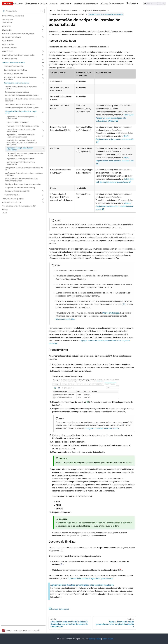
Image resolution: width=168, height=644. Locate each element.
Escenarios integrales (12, 195)
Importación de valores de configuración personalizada (21, 130)
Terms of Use (108, 639)
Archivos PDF (7, 23)
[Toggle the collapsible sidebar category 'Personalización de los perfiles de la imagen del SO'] (43, 112)
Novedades (6, 26)
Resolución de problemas (12, 202)
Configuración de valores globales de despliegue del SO (24, 169)
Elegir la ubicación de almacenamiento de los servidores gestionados (22, 180)
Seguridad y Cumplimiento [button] (85, 3)
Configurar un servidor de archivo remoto (20, 104)
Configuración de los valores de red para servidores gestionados (24, 174)
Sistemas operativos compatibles (17, 92)
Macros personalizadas (65, 319)
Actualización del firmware (13, 74)
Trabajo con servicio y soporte (13, 199)
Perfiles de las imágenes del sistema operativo (22, 95)
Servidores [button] (16, 3)
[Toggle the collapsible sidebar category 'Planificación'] (43, 30)
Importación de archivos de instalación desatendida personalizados (20, 136)
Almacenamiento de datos (36, 3)
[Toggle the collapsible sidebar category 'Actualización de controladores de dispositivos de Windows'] (43, 78)
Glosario (5, 209)
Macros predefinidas (111, 313)
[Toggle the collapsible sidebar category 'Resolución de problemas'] (43, 202)
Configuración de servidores (14, 66)
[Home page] (51, 11)
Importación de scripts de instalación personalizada (20, 149)
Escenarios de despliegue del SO (17, 191)
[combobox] (6, 11)
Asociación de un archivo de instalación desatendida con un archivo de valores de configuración (22, 142)
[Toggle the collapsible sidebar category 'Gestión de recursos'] (43, 59)
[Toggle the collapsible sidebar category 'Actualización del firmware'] (43, 74)
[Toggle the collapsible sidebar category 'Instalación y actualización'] (43, 37)
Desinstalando (8, 41)
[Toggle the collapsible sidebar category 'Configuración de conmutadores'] (43, 70)
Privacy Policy (95, 639)
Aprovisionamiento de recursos (14, 62)
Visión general (7, 19)
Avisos (5, 213)
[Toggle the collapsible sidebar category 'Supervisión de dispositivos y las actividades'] (43, 55)
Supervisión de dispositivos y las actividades (18, 55)
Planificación (7, 30)
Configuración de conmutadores (15, 70)
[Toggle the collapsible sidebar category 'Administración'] (43, 51)
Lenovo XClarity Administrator (13, 16)
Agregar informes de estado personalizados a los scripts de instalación (26, 154)
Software (53, 3)
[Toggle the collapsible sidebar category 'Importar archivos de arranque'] (43, 122)
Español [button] (131, 3)
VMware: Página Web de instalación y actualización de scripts (115, 206)
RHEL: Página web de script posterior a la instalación (115, 139)
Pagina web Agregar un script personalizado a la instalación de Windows (115, 118)
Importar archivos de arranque (17, 122)
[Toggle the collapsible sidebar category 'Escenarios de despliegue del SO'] (43, 191)
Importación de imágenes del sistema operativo (22, 108)
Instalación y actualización (12, 37)
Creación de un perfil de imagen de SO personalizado (21, 163)
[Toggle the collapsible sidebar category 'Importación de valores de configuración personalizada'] (43, 130)
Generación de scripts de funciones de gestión (19, 206)
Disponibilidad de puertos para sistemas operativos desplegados (24, 100)
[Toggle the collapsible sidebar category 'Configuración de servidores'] (43, 66)
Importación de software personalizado (21, 159)
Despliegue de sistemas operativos (16, 83)
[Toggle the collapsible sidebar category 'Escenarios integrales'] (43, 195)
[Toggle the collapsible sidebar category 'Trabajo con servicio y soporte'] (43, 199)
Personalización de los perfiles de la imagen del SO (21, 112)
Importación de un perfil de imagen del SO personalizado (22, 118)
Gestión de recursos (10, 59)
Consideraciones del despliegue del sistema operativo (21, 88)
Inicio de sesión (8, 44)
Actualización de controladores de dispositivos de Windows (20, 78)
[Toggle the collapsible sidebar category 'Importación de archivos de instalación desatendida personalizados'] (43, 136)
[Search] (154, 3)
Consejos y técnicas (10, 48)
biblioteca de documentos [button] (111, 3)
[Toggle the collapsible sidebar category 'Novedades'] (43, 26)
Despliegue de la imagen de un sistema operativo (23, 184)
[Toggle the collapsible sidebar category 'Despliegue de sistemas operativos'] (43, 83)
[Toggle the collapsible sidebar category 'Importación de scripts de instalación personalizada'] (43, 149)
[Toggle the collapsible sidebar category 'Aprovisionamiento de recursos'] (43, 63)
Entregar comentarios (59, 609)
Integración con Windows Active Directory (20, 188)
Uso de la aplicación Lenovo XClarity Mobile (18, 34)
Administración (8, 51)
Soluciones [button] (65, 3)
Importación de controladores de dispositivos (23, 126)
